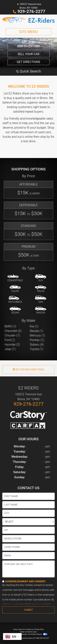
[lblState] (28, 522)
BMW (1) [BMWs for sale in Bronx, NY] (10, 326)
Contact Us (30, 629)
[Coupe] (15, 289)
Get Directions (29, 62)
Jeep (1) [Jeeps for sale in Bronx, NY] (10, 349)
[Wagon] (41, 310)
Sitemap (24, 634)
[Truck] (41, 289)
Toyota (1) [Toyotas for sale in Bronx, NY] (37, 349)
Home (15, 629)
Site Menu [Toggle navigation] (29, 32)
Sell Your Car (29, 54)
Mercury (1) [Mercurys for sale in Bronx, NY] (37, 335)
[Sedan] (15, 310)
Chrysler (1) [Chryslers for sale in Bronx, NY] (12, 335)
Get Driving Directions (28, 370)
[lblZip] (28, 530)
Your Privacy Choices (38, 634)
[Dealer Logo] (28, 20)
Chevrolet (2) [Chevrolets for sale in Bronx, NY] (13, 331)
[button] (28, 71)
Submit (28, 610)
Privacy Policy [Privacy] (39, 629)
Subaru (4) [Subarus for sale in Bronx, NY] (37, 344)
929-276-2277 (31, 11)
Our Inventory (28, 46)
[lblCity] (28, 513)
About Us (22, 629)
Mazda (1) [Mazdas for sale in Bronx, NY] (36, 331)
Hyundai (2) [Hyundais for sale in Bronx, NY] (12, 344)
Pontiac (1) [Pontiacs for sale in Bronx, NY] (37, 340)
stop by (45, 137)
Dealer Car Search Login (28, 632)
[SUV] (41, 278)
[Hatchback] (15, 300)
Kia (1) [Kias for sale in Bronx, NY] (34, 326)
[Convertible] (15, 278)
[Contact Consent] (3, 581)
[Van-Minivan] (41, 300)
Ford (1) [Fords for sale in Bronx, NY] (10, 340)
